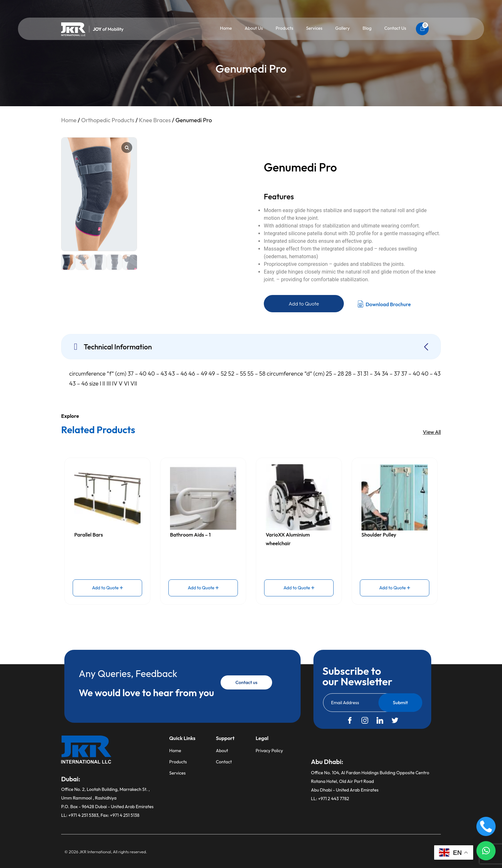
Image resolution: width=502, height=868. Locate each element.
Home (226, 28)
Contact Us (395, 28)
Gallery (342, 28)
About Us (254, 28)
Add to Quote (304, 304)
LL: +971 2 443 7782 (330, 799)
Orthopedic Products (108, 120)
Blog (367, 28)
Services (314, 28)
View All (432, 432)
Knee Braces (155, 120)
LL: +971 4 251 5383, (81, 815)
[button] (486, 851)
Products (284, 28)
